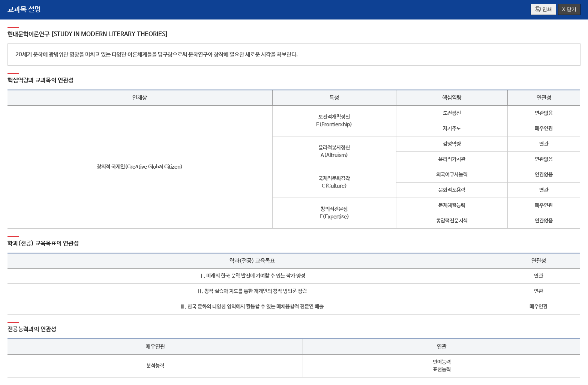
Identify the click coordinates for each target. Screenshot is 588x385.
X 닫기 (569, 9)
